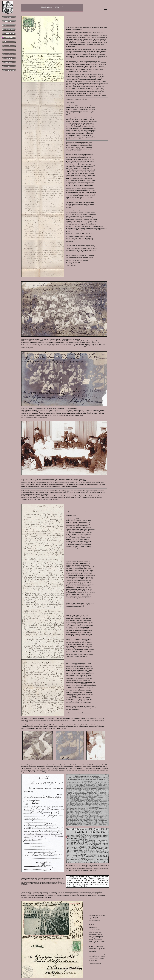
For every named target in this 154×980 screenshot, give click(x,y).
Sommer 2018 (25, 765)
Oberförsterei (80, 892)
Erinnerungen (51, 895)
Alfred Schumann (86, 713)
